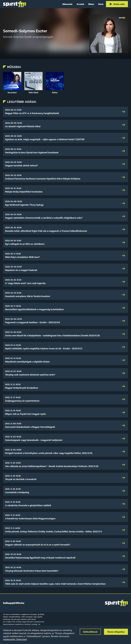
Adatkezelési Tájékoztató (15, 639)
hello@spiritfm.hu (14, 603)
